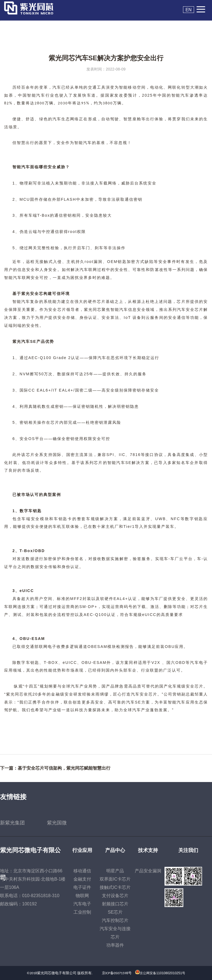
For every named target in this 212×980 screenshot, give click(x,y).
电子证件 (82, 887)
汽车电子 (82, 904)
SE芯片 (115, 912)
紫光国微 (57, 823)
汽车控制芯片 (115, 920)
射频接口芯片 (115, 904)
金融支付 (82, 879)
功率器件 (115, 945)
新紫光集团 (12, 823)
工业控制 (82, 912)
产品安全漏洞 (148, 871)
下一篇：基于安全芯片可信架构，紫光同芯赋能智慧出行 (55, 768)
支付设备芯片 (115, 896)
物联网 (82, 896)
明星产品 (115, 871)
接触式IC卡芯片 (115, 887)
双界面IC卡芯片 (115, 879)
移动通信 (82, 871)
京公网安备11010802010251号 (162, 973)
